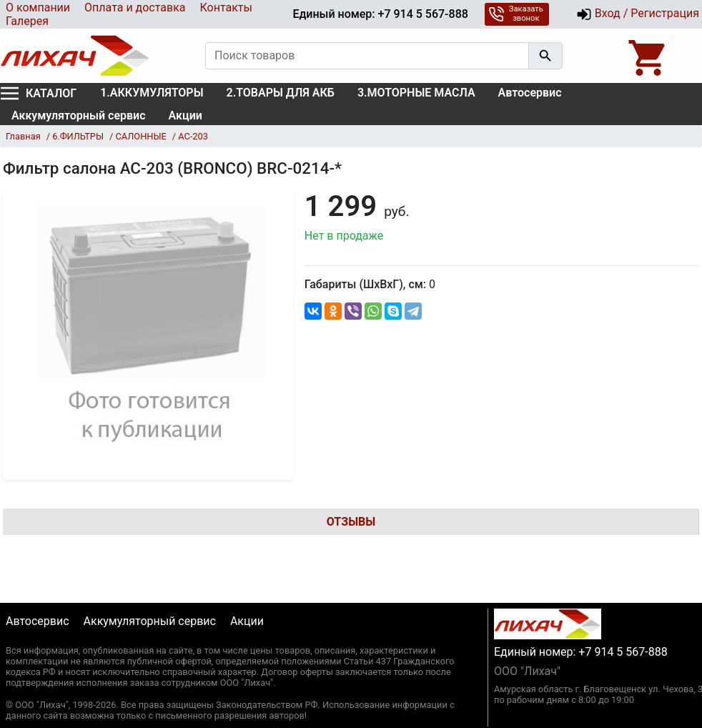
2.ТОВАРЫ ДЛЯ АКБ (281, 93)
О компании (38, 8)
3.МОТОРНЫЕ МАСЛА (416, 93)
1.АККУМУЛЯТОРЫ (152, 93)
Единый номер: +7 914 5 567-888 (380, 14)
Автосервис (530, 93)
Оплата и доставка (135, 8)
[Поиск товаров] (367, 56)
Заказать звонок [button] (516, 14)
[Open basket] (648, 56)
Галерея (27, 21)
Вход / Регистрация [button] (638, 14)
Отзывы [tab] (351, 522)
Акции (186, 115)
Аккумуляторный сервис (79, 115)
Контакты (226, 8)
